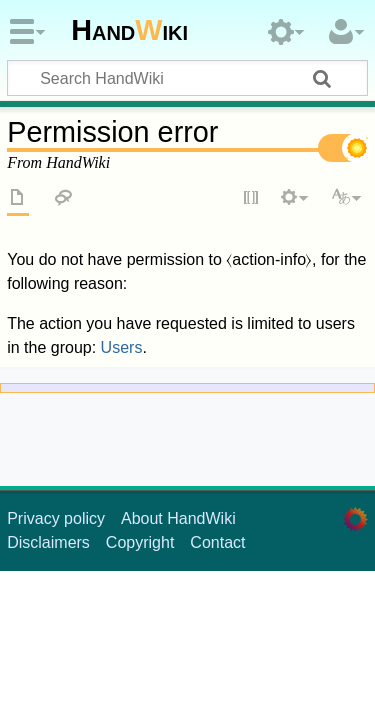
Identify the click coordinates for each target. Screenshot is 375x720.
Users (122, 347)
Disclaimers (48, 542)
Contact (217, 542)
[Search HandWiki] (187, 78)
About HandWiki (178, 518)
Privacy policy (56, 518)
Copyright (140, 542)
